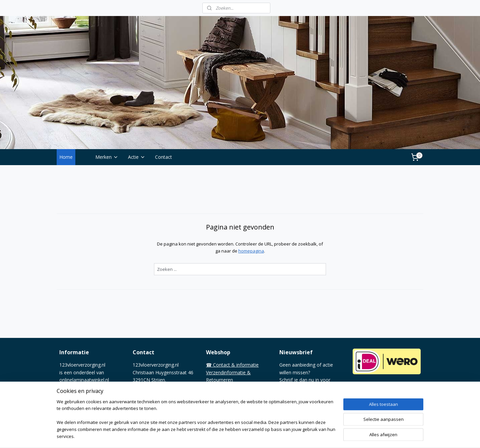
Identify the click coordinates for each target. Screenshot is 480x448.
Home (66, 157)
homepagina (251, 251)
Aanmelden (296, 402)
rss (236, 436)
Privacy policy (220, 395)
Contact (163, 157)
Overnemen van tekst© (231, 402)
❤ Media (215, 410)
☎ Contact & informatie (232, 365)
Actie (137, 157)
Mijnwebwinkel (319, 436)
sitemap (222, 436)
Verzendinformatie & (228, 372)
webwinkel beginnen (261, 436)
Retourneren (219, 380)
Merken (107, 157)
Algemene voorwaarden (232, 387)
